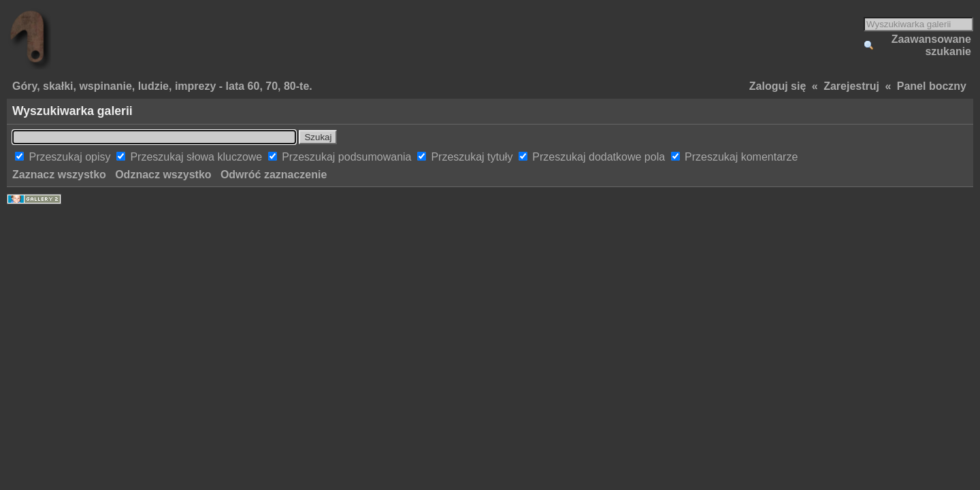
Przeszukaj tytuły (473, 157)
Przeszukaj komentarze (741, 157)
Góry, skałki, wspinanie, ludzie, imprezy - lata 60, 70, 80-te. (162, 86)
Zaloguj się (778, 86)
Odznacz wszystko (163, 175)
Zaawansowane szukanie (931, 45)
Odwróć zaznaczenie (274, 175)
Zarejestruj (851, 86)
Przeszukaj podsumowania (348, 157)
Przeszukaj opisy (71, 157)
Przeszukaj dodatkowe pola (600, 157)
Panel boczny (932, 86)
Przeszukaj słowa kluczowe (197, 157)
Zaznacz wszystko (59, 175)
